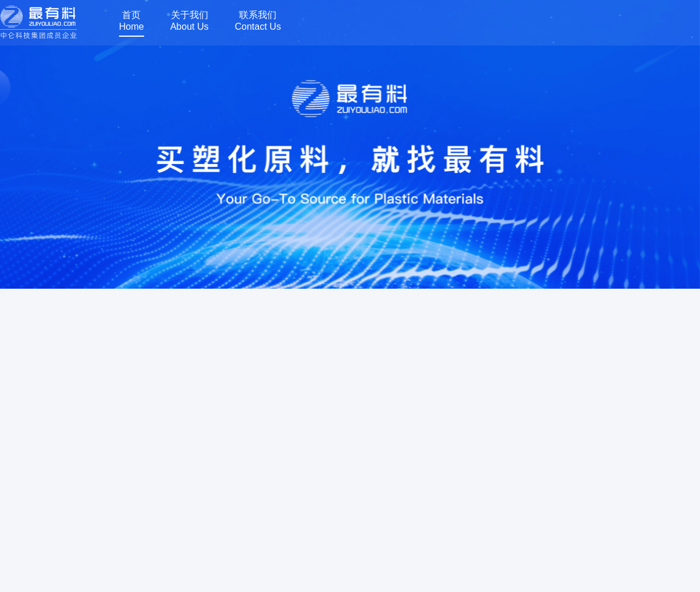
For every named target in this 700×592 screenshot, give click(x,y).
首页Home (132, 21)
